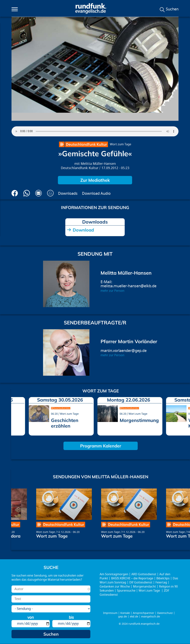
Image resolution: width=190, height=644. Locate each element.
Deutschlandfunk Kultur (80, 168)
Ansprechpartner (144, 613)
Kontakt (125, 613)
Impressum (110, 613)
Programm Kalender (101, 446)
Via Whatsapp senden (27, 193)
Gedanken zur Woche (115, 587)
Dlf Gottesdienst (141, 582)
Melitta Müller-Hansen (98, 164)
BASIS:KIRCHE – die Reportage (132, 578)
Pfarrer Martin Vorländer (129, 341)
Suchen (172, 9)
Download (83, 230)
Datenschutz (165, 613)
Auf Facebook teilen (15, 193)
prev (15, 415)
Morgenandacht (144, 587)
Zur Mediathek (95, 180)
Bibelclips (163, 578)
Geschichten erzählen (65, 423)
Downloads (68, 194)
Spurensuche (126, 591)
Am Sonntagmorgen (114, 574)
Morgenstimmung (139, 420)
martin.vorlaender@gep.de (124, 351)
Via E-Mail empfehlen (39, 193)
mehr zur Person (112, 291)
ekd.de (134, 617)
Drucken (50, 193)
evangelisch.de (151, 617)
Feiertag (161, 582)
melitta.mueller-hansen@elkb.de (128, 286)
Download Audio (96, 194)
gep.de (123, 617)
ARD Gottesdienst (144, 574)
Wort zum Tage (121, 144)
